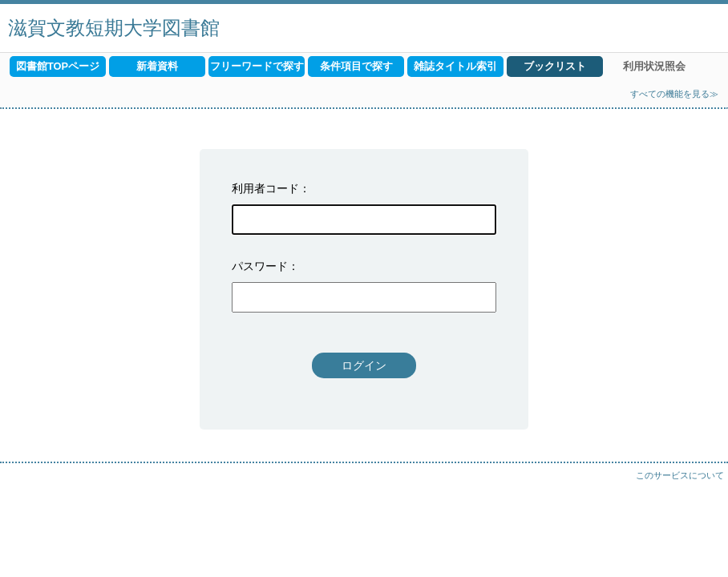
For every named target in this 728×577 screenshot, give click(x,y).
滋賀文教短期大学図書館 (114, 28)
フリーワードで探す (257, 66)
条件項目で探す (356, 66)
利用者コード (265, 188)
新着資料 (157, 66)
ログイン (364, 365)
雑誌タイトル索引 (455, 66)
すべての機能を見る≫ (674, 94)
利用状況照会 (654, 66)
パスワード (260, 266)
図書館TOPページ (58, 66)
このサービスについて (680, 475)
